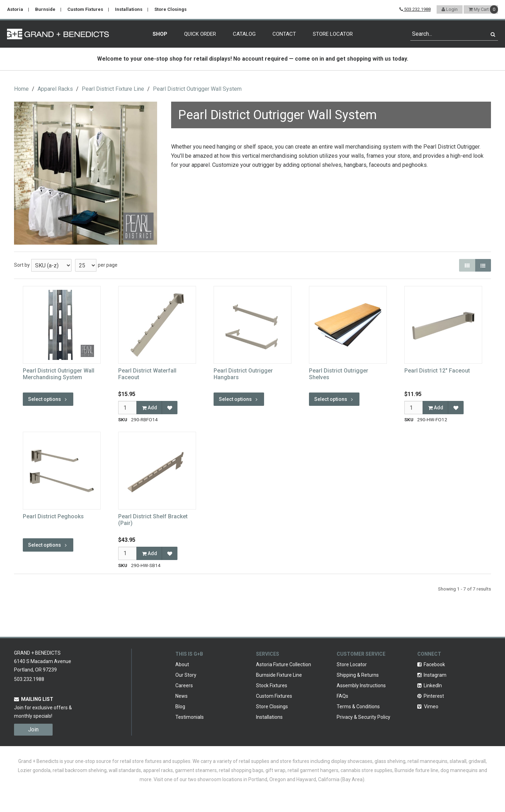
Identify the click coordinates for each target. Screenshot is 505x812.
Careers (184, 685)
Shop (160, 34)
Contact (284, 34)
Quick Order (200, 34)
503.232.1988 (415, 9)
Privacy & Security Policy (363, 717)
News (181, 696)
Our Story (186, 675)
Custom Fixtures (85, 9)
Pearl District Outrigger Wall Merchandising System (59, 374)
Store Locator (333, 34)
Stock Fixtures (272, 685)
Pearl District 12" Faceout (437, 371)
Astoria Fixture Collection (284, 664)
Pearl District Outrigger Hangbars (243, 374)
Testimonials (190, 717)
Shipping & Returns (358, 675)
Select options (48, 399)
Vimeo (428, 707)
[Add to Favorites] (170, 408)
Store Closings (170, 9)
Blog (180, 707)
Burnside (45, 9)
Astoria (15, 9)
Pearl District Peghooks (53, 516)
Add (150, 408)
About (182, 664)
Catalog (244, 34)
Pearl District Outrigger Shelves (339, 374)
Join (33, 729)
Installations (129, 9)
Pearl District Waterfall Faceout (147, 374)
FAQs (342, 696)
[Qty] (127, 408)
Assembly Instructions (361, 685)
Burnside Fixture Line (279, 675)
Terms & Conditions (358, 707)
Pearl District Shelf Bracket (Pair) (153, 520)
